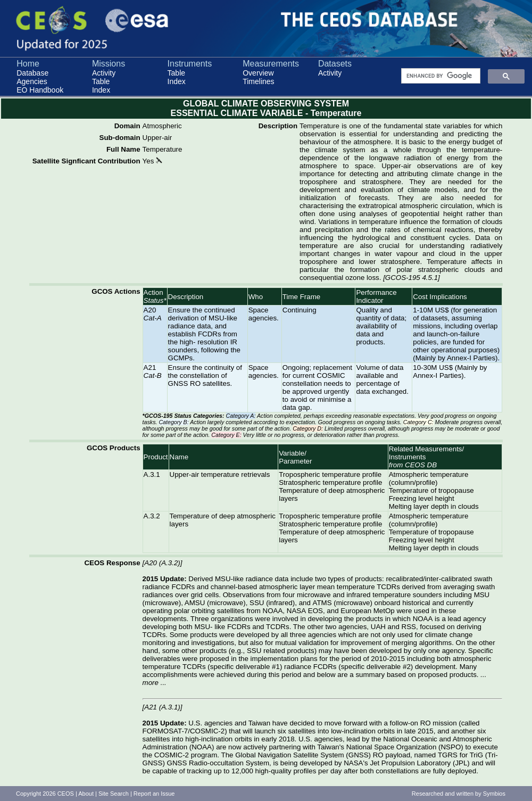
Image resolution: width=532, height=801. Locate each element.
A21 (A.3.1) (162, 707)
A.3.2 (152, 516)
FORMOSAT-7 (165, 731)
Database (32, 73)
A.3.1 (152, 474)
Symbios (494, 794)
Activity (104, 73)
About (86, 794)
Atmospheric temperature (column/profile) (429, 478)
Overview (258, 73)
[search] (440, 76)
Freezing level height (422, 498)
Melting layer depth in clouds (434, 506)
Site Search (114, 794)
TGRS (448, 755)
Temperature (163, 149)
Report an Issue (154, 794)
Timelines (258, 81)
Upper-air (157, 138)
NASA (296, 611)
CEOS (66, 794)
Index (101, 90)
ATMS (322, 603)
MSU (482, 595)
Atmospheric (162, 126)
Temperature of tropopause (431, 490)
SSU (257, 603)
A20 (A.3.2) (162, 563)
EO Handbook (40, 90)
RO (426, 723)
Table (101, 81)
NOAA (273, 611)
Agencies (32, 81)
